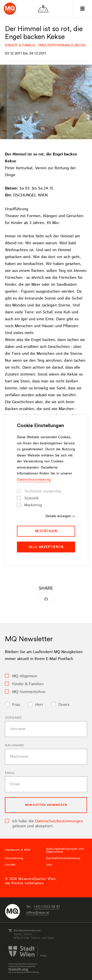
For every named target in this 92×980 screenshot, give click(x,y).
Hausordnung (14, 858)
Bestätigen (46, 531)
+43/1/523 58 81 (47, 907)
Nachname (14, 745)
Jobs (49, 865)
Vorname (13, 718)
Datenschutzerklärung (34, 480)
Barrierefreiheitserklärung (63, 858)
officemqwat (38, 913)
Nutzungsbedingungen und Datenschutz (65, 850)
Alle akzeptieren (46, 547)
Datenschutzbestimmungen (59, 821)
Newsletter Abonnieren (46, 805)
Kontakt (10, 865)
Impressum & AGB (18, 850)
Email (10, 773)
